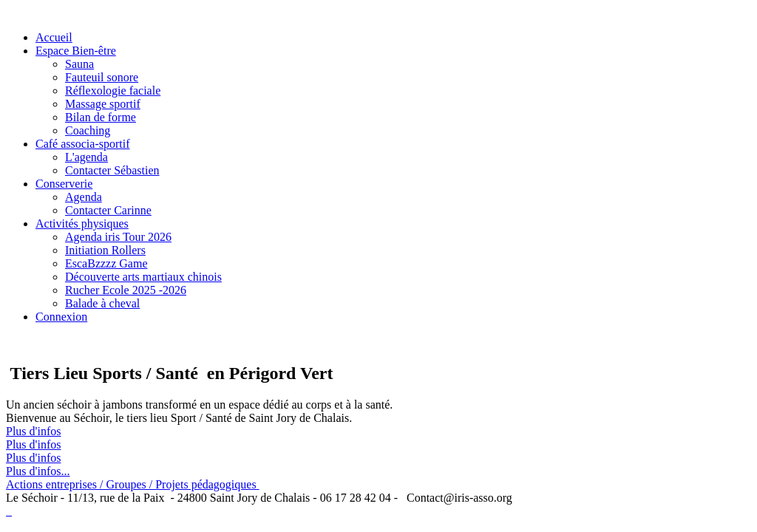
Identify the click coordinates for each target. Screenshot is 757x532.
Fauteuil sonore (102, 77)
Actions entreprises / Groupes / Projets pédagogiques (133, 484)
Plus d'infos (33, 431)
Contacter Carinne (108, 210)
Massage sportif (103, 104)
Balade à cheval (102, 303)
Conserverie (64, 184)
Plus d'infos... (38, 471)
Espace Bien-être (76, 51)
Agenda (84, 197)
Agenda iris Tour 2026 (118, 237)
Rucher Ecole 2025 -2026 (126, 290)
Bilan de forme (101, 117)
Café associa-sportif (83, 144)
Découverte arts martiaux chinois (143, 277)
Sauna (79, 64)
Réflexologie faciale (113, 91)
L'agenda (86, 157)
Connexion (61, 317)
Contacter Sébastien (112, 170)
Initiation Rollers (105, 250)
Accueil (54, 37)
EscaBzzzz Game (106, 263)
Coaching (88, 130)
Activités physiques (82, 224)
